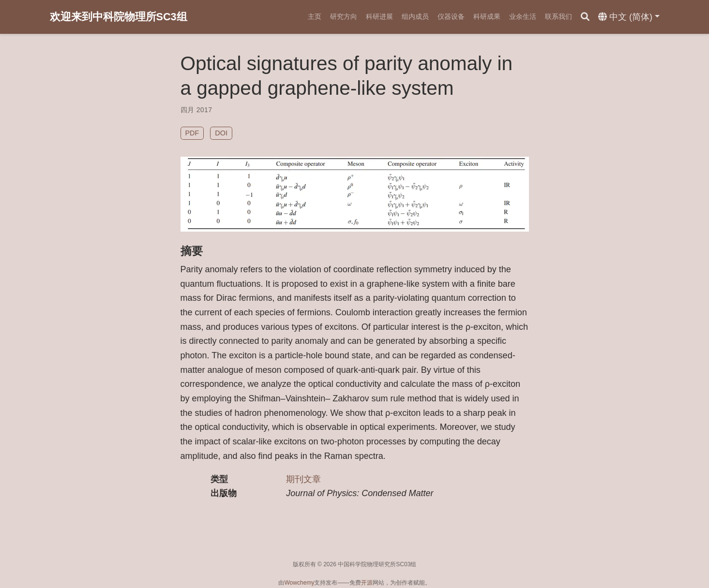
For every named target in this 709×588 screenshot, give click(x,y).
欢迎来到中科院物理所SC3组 (119, 17)
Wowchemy (299, 583)
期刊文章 (303, 479)
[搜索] (585, 17)
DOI (221, 133)
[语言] (629, 17)
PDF (192, 133)
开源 (367, 583)
